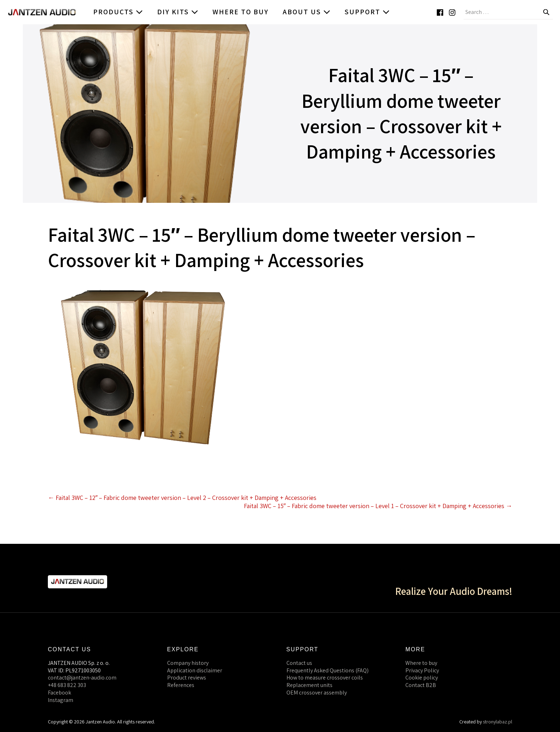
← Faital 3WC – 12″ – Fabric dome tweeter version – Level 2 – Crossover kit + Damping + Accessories (182, 498)
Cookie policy (422, 678)
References (181, 685)
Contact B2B (421, 685)
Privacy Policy (422, 670)
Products (118, 12)
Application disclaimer (195, 670)
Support (367, 12)
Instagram (61, 700)
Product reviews (187, 678)
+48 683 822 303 (67, 685)
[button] (553, 12)
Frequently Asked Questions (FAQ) (327, 670)
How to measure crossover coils (325, 678)
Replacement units (309, 685)
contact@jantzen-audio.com (82, 678)
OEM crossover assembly (317, 693)
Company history (188, 663)
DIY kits (178, 12)
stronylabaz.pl (497, 722)
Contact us (299, 663)
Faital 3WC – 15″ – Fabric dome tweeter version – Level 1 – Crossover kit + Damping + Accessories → (378, 506)
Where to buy (241, 12)
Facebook (59, 693)
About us (307, 12)
